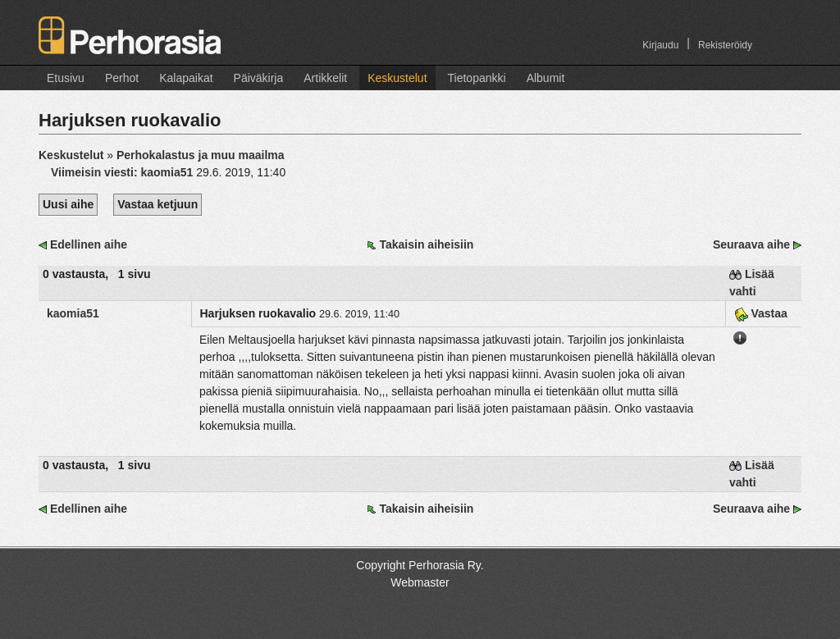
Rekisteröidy (725, 45)
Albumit (546, 78)
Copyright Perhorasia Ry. (420, 565)
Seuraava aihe (751, 244)
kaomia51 (73, 313)
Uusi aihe (68, 204)
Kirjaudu (660, 45)
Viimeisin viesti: (123, 172)
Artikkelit (325, 78)
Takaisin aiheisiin (426, 244)
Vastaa (761, 313)
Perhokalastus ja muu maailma (201, 155)
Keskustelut (397, 78)
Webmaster (420, 582)
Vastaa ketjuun (157, 204)
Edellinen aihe (89, 244)
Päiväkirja (259, 78)
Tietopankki (477, 78)
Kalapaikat (186, 78)
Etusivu (66, 78)
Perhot (122, 78)
